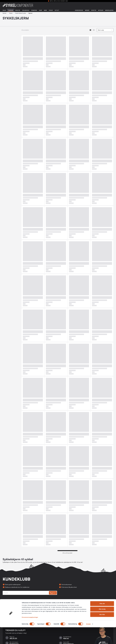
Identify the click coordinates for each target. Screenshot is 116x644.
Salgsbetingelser (7, 605)
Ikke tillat (102, 631)
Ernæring (34, 10)
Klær (41, 10)
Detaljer (88, 641)
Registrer (53, 593)
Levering (43, 611)
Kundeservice (79, 10)
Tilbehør (11, 10)
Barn (45, 10)
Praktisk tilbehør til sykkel (20, 13)
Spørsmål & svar (45, 615)
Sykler (51, 10)
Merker (87, 10)
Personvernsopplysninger (30, 634)
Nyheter (94, 10)
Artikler (101, 10)
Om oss (5, 615)
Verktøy (18, 10)
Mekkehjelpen (109, 10)
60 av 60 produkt (67, 553)
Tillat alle (102, 620)
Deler (4, 10)
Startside (4, 13)
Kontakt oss (44, 605)
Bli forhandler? (7, 611)
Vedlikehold (26, 10)
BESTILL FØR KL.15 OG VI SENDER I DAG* (59, 1)
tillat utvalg (102, 626)
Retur (42, 608)
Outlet (57, 10)
